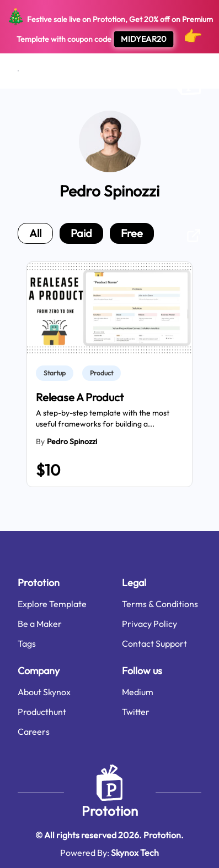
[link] (57, 373)
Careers (34, 731)
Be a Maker (40, 624)
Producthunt (42, 712)
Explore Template (52, 604)
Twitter (136, 712)
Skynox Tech (135, 853)
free (132, 233)
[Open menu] (18, 71)
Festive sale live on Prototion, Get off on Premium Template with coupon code (109, 27)
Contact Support (154, 643)
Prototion (110, 811)
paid (81, 233)
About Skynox (44, 692)
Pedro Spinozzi (72, 441)
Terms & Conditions (160, 604)
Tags (27, 643)
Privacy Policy (149, 624)
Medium (138, 692)
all (35, 233)
